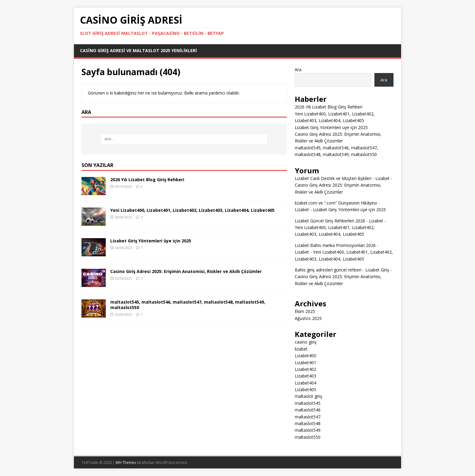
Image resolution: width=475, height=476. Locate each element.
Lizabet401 (306, 363)
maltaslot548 (308, 423)
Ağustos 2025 (308, 318)
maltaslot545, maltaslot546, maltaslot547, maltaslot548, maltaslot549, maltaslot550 (188, 305)
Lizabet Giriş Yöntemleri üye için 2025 (151, 241)
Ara (298, 70)
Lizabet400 (306, 356)
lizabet (301, 349)
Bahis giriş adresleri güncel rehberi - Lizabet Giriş (342, 270)
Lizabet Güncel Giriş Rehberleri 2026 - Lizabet (339, 221)
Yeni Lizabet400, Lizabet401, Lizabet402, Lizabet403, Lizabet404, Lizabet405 (192, 210)
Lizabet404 (306, 383)
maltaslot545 (308, 403)
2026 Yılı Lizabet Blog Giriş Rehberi (147, 180)
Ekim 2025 (305, 311)
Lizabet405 (306, 389)
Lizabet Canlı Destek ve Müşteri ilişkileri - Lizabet (342, 178)
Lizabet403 (306, 376)
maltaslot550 (308, 437)
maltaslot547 (308, 417)
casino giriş (306, 342)
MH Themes (126, 463)
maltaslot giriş (309, 396)
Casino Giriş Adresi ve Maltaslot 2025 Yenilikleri (138, 50)
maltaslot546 (308, 410)
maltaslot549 (308, 430)
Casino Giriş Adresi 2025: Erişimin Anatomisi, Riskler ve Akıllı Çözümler (186, 271)
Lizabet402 (306, 369)
